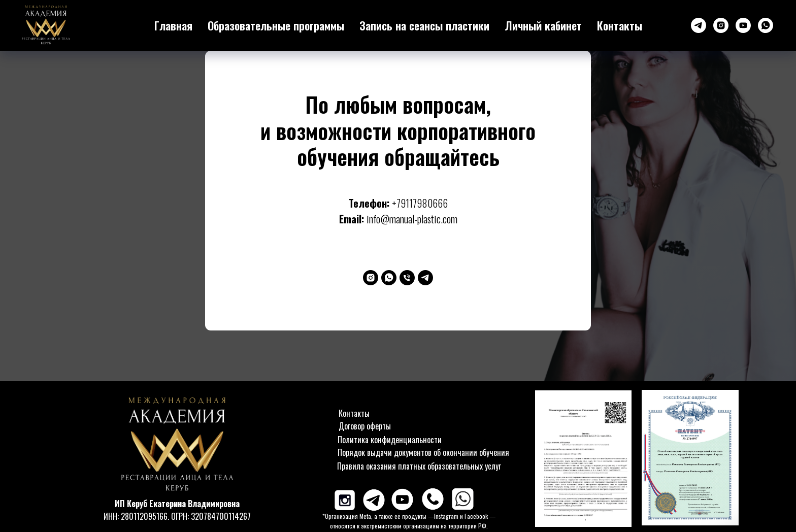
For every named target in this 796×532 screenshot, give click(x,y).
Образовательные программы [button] (276, 25)
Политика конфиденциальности (390, 440)
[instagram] (721, 25)
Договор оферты (365, 426)
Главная (173, 25)
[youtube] (743, 25)
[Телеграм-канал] (699, 25)
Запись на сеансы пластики (424, 25)
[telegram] (425, 278)
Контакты (620, 25)
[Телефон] (407, 278)
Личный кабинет (543, 25)
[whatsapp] (766, 25)
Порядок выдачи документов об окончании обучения (423, 452)
